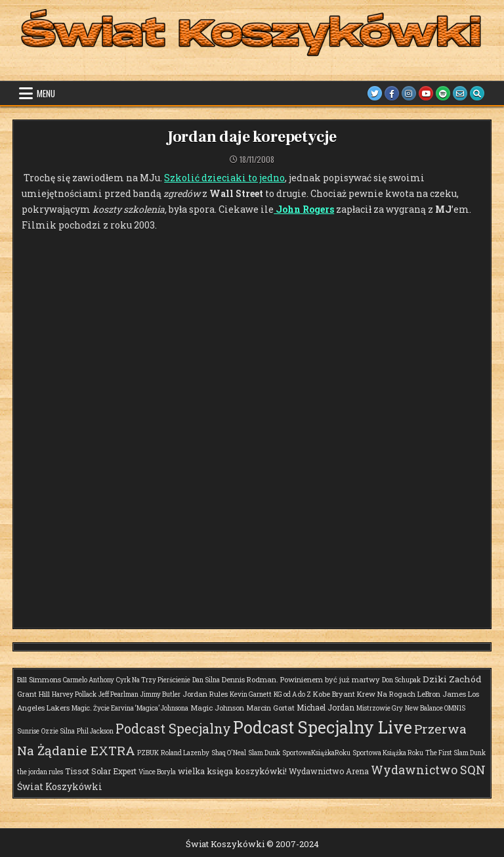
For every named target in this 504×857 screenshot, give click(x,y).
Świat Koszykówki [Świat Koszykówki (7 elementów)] (60, 786)
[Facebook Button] (392, 93)
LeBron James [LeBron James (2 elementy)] (442, 694)
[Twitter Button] (375, 93)
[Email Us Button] (460, 93)
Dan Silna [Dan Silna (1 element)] (206, 680)
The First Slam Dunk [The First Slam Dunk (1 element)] (455, 753)
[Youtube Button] (426, 93)
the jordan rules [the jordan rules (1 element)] (40, 772)
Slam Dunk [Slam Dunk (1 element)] (264, 753)
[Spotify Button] (443, 93)
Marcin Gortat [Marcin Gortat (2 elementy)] (270, 708)
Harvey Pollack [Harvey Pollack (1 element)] (74, 694)
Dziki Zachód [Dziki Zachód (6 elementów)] (452, 679)
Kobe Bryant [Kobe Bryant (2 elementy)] (334, 694)
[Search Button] (477, 93)
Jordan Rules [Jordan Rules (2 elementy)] (205, 694)
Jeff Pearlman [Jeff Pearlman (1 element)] (118, 694)
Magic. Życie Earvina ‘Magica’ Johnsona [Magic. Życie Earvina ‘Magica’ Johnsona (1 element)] (130, 708)
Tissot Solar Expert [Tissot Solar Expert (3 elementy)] (101, 771)
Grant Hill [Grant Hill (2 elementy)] (33, 694)
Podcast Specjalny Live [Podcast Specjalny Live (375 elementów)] (323, 727)
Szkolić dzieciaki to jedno (224, 178)
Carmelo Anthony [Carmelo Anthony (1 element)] (89, 680)
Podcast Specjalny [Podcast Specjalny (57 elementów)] (173, 728)
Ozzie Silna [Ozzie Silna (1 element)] (58, 731)
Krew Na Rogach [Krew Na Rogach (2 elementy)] (386, 694)
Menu (46, 93)
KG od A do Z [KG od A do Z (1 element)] (292, 694)
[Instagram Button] (409, 93)
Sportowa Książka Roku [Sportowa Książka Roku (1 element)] (388, 753)
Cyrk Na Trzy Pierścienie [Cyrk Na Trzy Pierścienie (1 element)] (153, 680)
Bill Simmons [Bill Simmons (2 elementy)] (39, 679)
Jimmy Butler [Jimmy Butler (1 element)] (160, 694)
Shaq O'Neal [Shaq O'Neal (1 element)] (229, 753)
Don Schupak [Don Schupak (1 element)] (401, 680)
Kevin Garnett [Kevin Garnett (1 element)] (251, 694)
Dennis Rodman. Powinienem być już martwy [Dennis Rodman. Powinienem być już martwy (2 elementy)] (301, 679)
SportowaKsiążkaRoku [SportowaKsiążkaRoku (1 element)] (316, 753)
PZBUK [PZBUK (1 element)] (148, 753)
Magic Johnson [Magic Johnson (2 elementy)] (217, 708)
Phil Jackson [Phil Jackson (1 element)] (95, 731)
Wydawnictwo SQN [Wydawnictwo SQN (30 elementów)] (428, 770)
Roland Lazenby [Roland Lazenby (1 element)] (185, 753)
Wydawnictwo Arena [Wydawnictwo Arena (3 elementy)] (329, 771)
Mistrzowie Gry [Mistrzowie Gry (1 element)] (380, 708)
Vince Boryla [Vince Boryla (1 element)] (157, 772)
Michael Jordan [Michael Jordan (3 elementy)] (325, 707)
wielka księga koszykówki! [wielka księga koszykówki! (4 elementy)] (232, 771)
